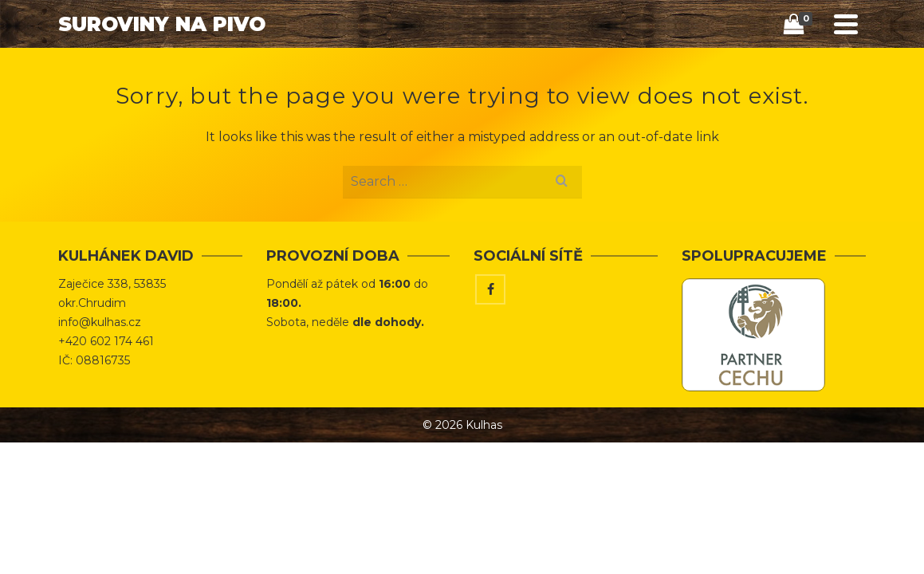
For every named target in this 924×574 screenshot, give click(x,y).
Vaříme (670, 68)
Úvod (427, 68)
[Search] (805, 69)
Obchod (494, 68)
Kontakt (746, 68)
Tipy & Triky (585, 68)
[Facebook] (490, 350)
